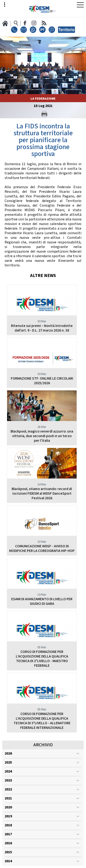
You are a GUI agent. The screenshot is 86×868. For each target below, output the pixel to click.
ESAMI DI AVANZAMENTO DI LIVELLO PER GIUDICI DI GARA (42, 601)
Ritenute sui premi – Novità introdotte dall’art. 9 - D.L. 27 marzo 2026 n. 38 (42, 328)
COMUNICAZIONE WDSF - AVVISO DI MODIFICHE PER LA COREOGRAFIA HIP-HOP (42, 549)
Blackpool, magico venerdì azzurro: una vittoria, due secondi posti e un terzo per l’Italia (42, 436)
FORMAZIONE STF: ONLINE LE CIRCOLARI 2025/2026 (42, 381)
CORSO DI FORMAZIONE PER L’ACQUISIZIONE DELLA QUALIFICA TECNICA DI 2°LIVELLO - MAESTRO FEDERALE (42, 659)
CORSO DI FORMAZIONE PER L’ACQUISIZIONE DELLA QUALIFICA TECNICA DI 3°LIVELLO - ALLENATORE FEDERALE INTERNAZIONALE (42, 721)
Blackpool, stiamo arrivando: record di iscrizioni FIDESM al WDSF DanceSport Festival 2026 (42, 494)
